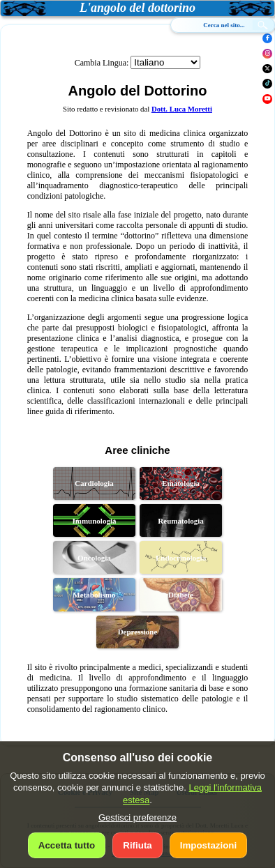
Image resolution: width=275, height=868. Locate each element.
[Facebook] (267, 38)
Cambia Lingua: (102, 63)
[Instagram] (267, 54)
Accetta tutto (67, 845)
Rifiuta (137, 845)
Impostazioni (208, 845)
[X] (267, 69)
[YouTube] (267, 99)
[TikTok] (267, 84)
